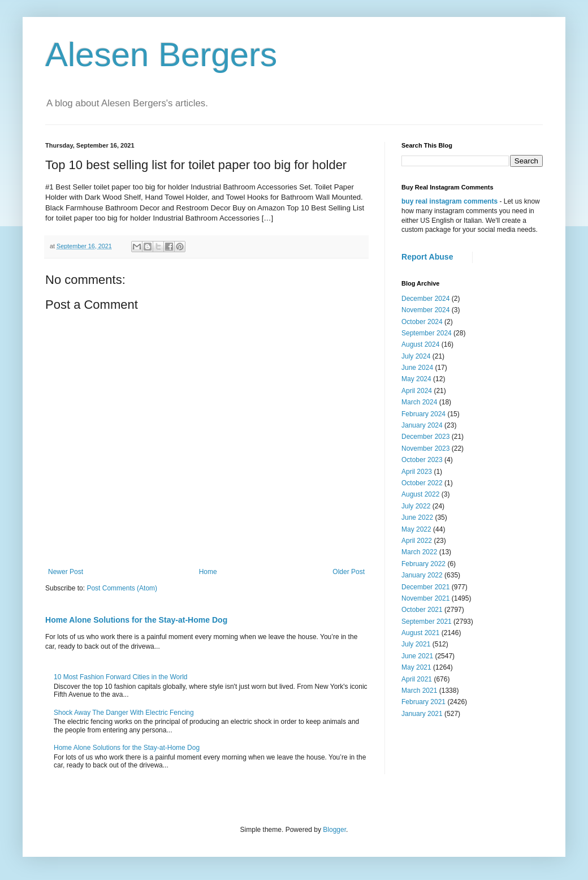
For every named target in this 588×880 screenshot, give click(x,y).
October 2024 (422, 322)
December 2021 (425, 587)
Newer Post (66, 572)
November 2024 (425, 310)
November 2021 (425, 598)
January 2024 (422, 425)
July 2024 (416, 356)
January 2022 (422, 575)
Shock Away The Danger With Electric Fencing (124, 713)
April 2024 (417, 391)
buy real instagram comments (449, 201)
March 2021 (419, 691)
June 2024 (417, 368)
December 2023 (425, 437)
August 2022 (420, 494)
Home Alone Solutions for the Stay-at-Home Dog (136, 620)
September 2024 (427, 333)
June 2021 (417, 656)
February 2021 (423, 702)
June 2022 (417, 517)
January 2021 (422, 714)
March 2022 (419, 552)
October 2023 (422, 460)
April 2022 (417, 541)
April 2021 (417, 679)
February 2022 (423, 564)
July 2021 (416, 644)
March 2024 (419, 402)
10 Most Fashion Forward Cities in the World (121, 677)
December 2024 (425, 299)
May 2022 (416, 529)
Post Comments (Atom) (122, 588)
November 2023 (425, 448)
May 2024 (416, 379)
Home (208, 572)
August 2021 (420, 633)
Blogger (334, 830)
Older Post (349, 572)
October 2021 (422, 610)
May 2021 (416, 667)
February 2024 (423, 414)
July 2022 (416, 506)
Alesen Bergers (161, 55)
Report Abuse (427, 257)
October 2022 (422, 483)
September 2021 (427, 622)
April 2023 (417, 472)
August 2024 (420, 344)
